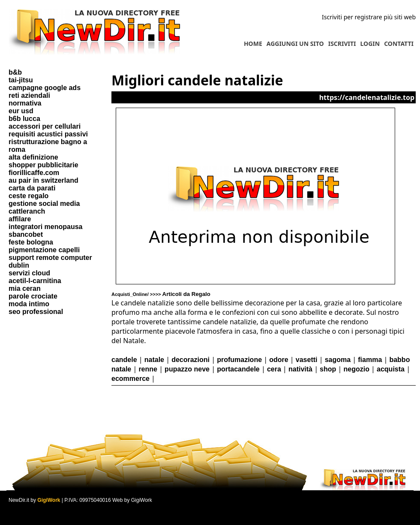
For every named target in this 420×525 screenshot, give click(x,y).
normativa (25, 103)
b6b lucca (24, 119)
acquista (391, 369)
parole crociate (33, 296)
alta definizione (33, 157)
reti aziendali (29, 95)
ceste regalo (28, 196)
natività (300, 369)
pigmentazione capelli (44, 250)
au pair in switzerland (43, 180)
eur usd (21, 111)
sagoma (338, 360)
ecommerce (130, 379)
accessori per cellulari (45, 126)
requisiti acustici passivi (48, 134)
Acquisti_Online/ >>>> (161, 294)
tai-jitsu (21, 80)
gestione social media (44, 204)
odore (279, 360)
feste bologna (31, 242)
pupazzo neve (187, 369)
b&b (15, 72)
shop (328, 369)
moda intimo (29, 304)
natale (154, 360)
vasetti (307, 360)
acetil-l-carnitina (35, 281)
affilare (20, 219)
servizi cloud (29, 273)
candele (124, 360)
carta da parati (32, 188)
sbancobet (26, 234)
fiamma (370, 360)
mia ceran (25, 288)
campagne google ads (45, 88)
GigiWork (49, 500)
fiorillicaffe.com (34, 173)
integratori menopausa (45, 227)
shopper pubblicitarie (43, 165)
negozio (356, 369)
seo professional (36, 312)
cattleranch (27, 211)
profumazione (239, 360)
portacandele (238, 369)
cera (274, 369)
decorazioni (190, 360)
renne (148, 369)
